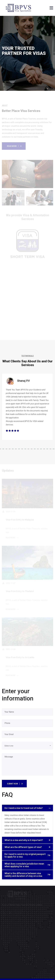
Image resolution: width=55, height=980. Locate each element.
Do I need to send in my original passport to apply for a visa (27, 855)
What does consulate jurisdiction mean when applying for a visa (27, 865)
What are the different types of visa (23, 847)
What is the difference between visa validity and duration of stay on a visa (27, 875)
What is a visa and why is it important (24, 840)
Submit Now (12, 784)
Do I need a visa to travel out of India (24, 808)
